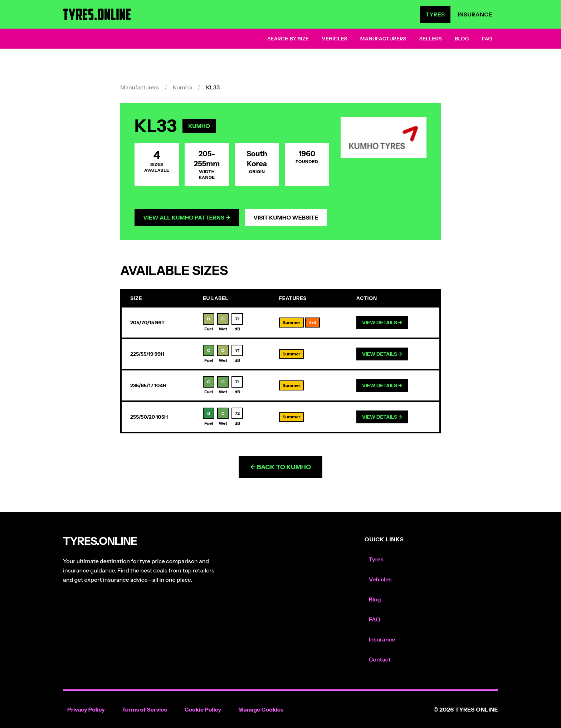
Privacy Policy (86, 709)
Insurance (475, 14)
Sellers (431, 39)
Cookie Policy (203, 709)
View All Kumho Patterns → (187, 217)
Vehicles (335, 39)
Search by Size (288, 39)
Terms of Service (145, 709)
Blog (462, 39)
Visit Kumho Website (286, 217)
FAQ (487, 39)
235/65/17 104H (148, 385)
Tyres (435, 14)
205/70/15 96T (147, 323)
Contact (380, 659)
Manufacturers (383, 39)
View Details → (382, 323)
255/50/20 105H (149, 417)
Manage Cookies (261, 709)
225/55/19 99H (147, 354)
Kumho (182, 87)
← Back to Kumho (280, 467)
